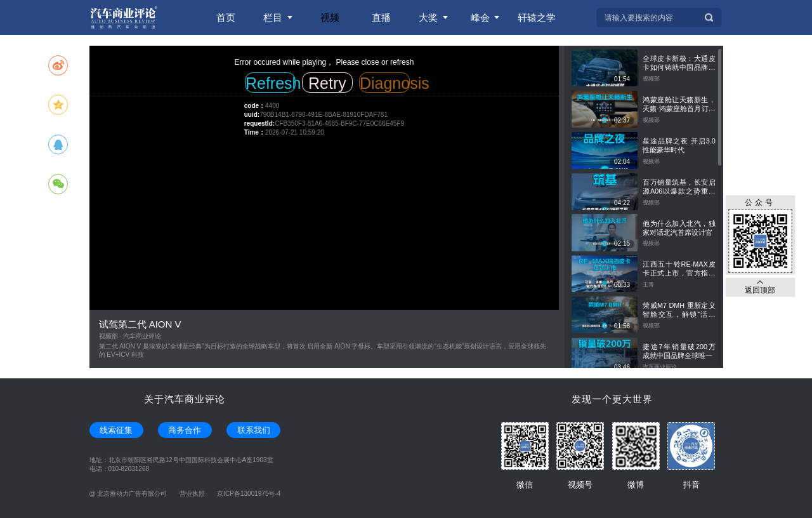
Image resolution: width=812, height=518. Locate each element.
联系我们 (254, 430)
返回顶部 (760, 287)
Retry (327, 83)
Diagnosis (385, 83)
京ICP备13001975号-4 (249, 494)
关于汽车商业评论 (185, 399)
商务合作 (185, 430)
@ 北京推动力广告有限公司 (128, 494)
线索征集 (116, 430)
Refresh (271, 83)
